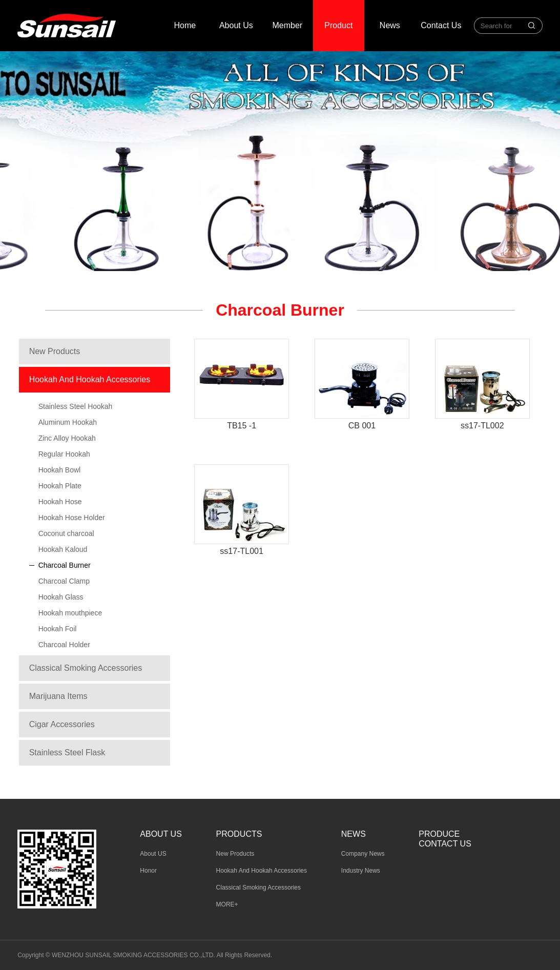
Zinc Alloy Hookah (67, 438)
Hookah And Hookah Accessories (90, 379)
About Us (236, 25)
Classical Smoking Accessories (86, 668)
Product (338, 25)
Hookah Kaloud (63, 549)
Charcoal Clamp (64, 581)
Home (185, 25)
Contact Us (441, 25)
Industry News (361, 871)
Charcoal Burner (65, 565)
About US (153, 854)
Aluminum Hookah (68, 422)
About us (161, 834)
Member (288, 25)
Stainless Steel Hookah (76, 406)
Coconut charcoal (66, 533)
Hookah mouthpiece (70, 613)
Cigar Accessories (62, 724)
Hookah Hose (60, 502)
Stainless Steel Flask (67, 752)
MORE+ (227, 904)
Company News (363, 854)
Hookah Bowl (60, 470)
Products (239, 834)
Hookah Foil (58, 629)
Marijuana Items (58, 696)
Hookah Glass (61, 597)
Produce (439, 834)
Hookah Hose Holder (72, 518)
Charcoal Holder (64, 645)
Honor (148, 871)
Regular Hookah (64, 454)
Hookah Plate (60, 486)
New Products (55, 351)
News (390, 25)
